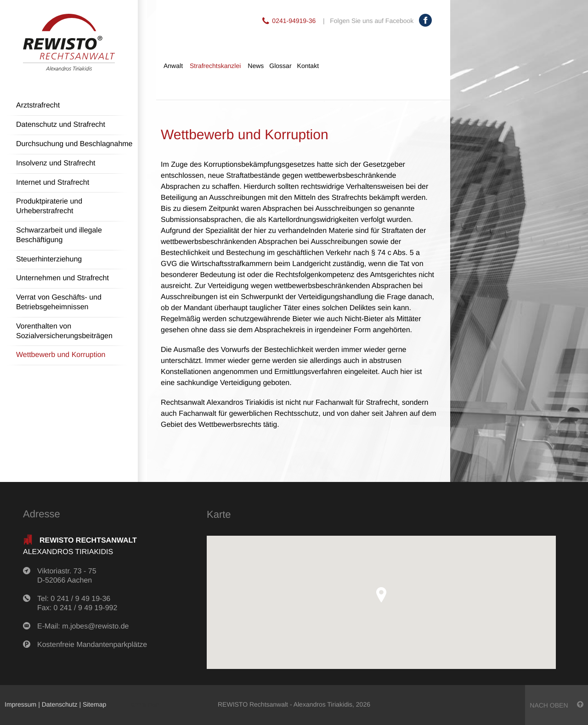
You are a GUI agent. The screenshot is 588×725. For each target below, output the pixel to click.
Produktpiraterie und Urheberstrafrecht (49, 206)
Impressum (20, 704)
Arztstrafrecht (38, 105)
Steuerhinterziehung (49, 259)
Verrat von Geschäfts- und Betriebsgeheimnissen (59, 302)
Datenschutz (60, 704)
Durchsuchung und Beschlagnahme (74, 144)
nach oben (557, 705)
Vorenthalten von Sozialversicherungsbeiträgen (64, 331)
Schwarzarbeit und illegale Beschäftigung (59, 235)
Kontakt (308, 66)
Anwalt (173, 66)
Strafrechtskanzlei (215, 66)
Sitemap (94, 704)
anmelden (145, 704)
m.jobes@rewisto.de (95, 626)
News (256, 66)
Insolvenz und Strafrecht (56, 163)
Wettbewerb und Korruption (61, 355)
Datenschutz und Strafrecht (61, 125)
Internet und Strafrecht (53, 183)
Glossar (280, 66)
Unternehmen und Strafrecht (62, 278)
